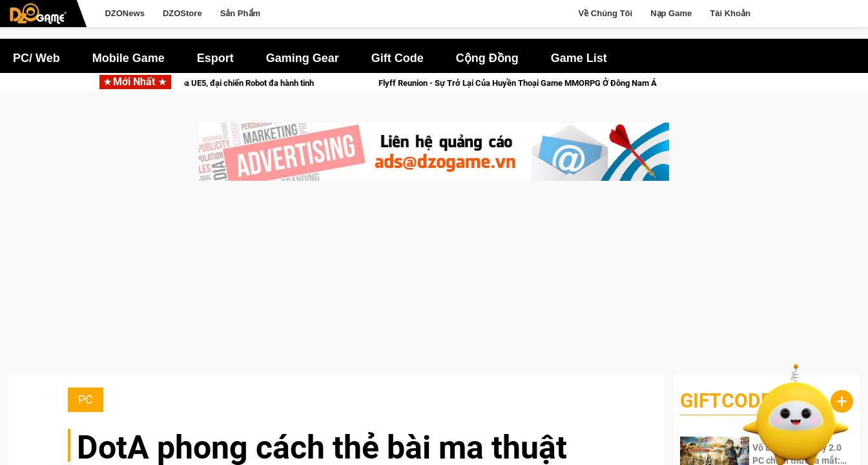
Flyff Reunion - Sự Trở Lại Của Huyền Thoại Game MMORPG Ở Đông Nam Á (529, 83)
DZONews (124, 13)
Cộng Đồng (487, 58)
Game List (579, 58)
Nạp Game (671, 13)
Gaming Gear (303, 58)
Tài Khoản (730, 13)
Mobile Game (129, 58)
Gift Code (398, 58)
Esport (215, 58)
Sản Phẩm (240, 13)
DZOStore (182, 13)
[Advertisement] (434, 284)
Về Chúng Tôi (606, 13)
